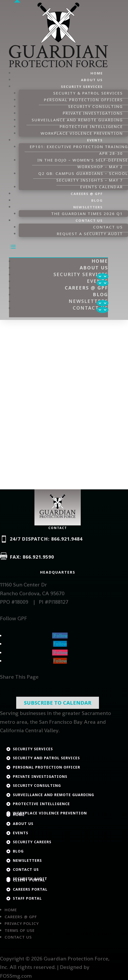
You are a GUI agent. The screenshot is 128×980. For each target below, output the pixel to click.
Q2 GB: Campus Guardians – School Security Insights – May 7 (83, 177)
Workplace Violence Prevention (82, 133)
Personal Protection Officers (83, 100)
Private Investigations (93, 113)
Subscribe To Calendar (58, 703)
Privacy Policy (22, 923)
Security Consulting (95, 106)
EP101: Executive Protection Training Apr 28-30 (79, 150)
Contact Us (89, 220)
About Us (92, 80)
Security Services (82, 87)
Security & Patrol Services (88, 93)
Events (95, 140)
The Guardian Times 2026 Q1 (87, 214)
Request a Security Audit (90, 234)
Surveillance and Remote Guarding (77, 120)
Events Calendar (102, 187)
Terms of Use (20, 930)
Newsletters (88, 207)
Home (97, 73)
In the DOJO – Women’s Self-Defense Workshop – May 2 (83, 163)
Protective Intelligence (91, 126)
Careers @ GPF (87, 194)
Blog (97, 200)
